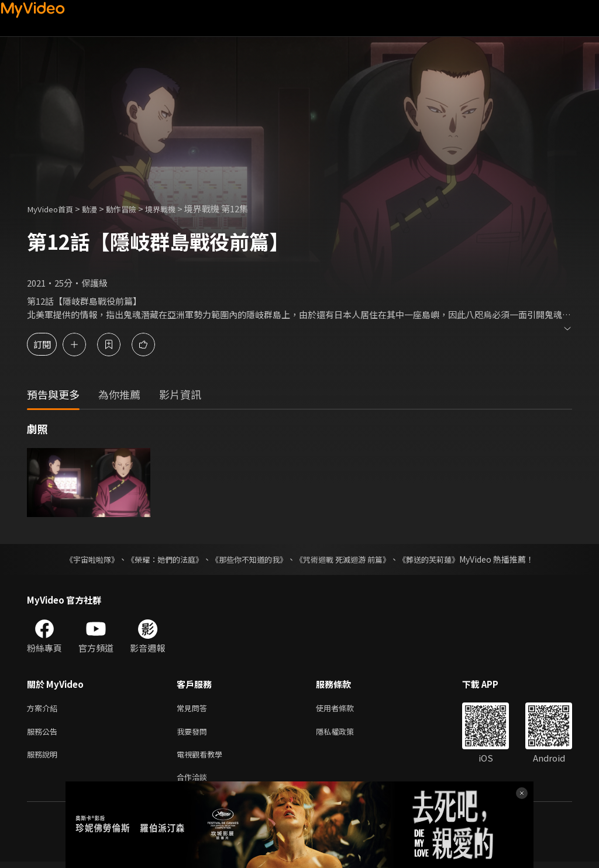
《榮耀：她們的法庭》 (158, 559)
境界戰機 (177, 209)
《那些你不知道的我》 (248, 559)
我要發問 (194, 733)
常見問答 (194, 709)
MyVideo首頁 (54, 209)
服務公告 (44, 733)
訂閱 (50, 344)
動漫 (98, 209)
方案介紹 (44, 709)
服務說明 (44, 758)
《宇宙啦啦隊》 (80, 559)
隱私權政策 (345, 733)
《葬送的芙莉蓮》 (440, 559)
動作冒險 (133, 209)
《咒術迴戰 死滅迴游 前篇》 (348, 559)
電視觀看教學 (203, 758)
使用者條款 (345, 709)
